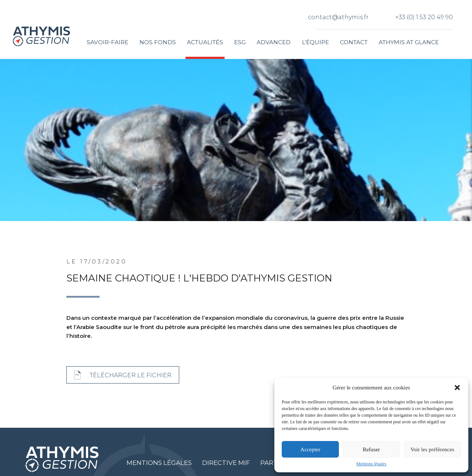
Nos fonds (158, 42)
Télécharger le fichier (131, 375)
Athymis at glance (409, 42)
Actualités (205, 42)
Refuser (372, 449)
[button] (457, 388)
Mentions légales (371, 464)
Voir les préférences (432, 449)
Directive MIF (226, 463)
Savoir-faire (107, 42)
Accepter (310, 449)
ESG (240, 42)
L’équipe (315, 42)
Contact (354, 42)
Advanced (274, 42)
